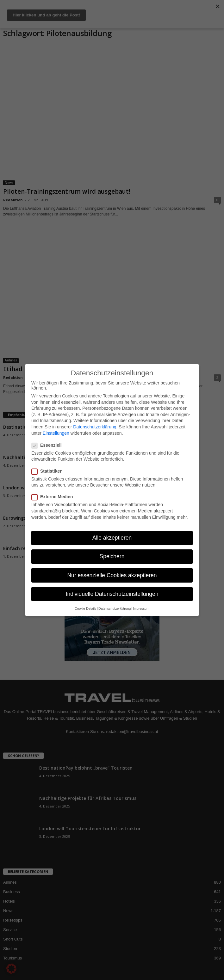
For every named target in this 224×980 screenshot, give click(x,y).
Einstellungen (56, 433)
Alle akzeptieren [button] (112, 538)
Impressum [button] (141, 608)
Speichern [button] (112, 556)
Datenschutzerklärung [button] (115, 608)
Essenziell (49, 445)
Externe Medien (54, 497)
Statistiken (49, 471)
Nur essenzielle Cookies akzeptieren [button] (112, 575)
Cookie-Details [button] (85, 608)
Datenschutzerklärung (95, 427)
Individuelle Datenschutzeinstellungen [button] (112, 594)
